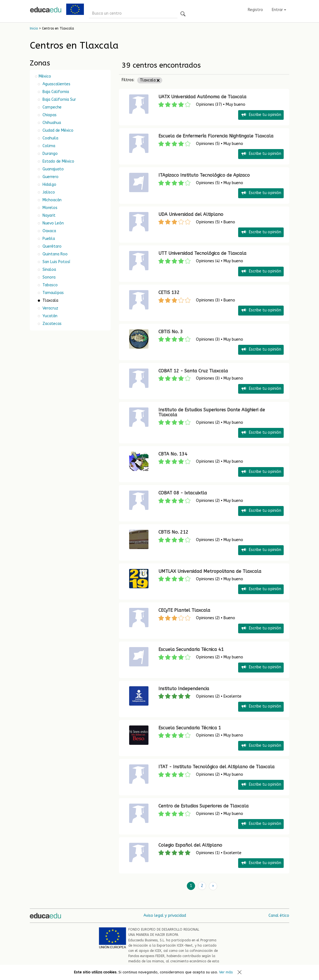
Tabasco (50, 285)
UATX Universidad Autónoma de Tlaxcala (202, 97)
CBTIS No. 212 (173, 532)
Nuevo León (53, 223)
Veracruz (50, 308)
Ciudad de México (57, 130)
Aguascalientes (56, 84)
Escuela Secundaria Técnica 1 (190, 728)
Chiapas (49, 115)
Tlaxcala (150, 80)
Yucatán (49, 316)
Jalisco (48, 192)
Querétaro (51, 246)
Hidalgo (49, 185)
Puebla (48, 239)
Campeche (51, 107)
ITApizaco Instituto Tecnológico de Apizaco (204, 175)
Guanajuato (53, 169)
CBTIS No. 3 (171, 332)
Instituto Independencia (184, 689)
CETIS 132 (169, 292)
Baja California (55, 92)
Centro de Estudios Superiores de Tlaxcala (204, 806)
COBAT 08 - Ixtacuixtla (183, 493)
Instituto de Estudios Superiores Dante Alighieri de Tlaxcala (212, 412)
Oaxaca (49, 231)
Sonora (48, 277)
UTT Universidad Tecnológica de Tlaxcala (202, 253)
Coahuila (50, 138)
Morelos (49, 208)
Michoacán (51, 200)
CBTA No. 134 (173, 454)
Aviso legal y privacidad (165, 915)
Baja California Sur (59, 100)
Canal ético (279, 915)
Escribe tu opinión (261, 115)
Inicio (34, 28)
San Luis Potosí (56, 262)
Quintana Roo (55, 254)
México (45, 76)
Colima (48, 146)
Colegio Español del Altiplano (190, 845)
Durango (50, 154)
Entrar (279, 10)
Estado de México (58, 161)
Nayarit (48, 215)
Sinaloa (49, 270)
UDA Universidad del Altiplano (191, 214)
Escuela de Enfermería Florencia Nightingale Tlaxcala (216, 136)
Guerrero (50, 177)
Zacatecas (51, 324)
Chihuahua (51, 123)
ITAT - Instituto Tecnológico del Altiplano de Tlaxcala (216, 767)
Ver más (226, 972)
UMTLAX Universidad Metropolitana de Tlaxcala (210, 571)
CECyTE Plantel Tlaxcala (184, 610)
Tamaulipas (53, 293)
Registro (255, 10)
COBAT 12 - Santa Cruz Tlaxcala (193, 371)
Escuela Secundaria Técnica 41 (191, 649)
